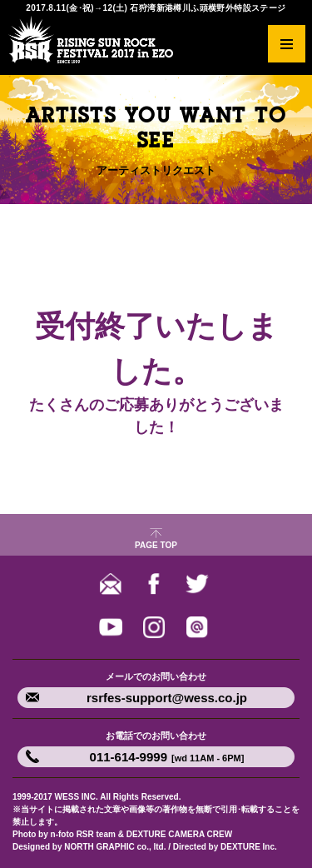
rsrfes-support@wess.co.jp (167, 698)
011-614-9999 (167, 757)
